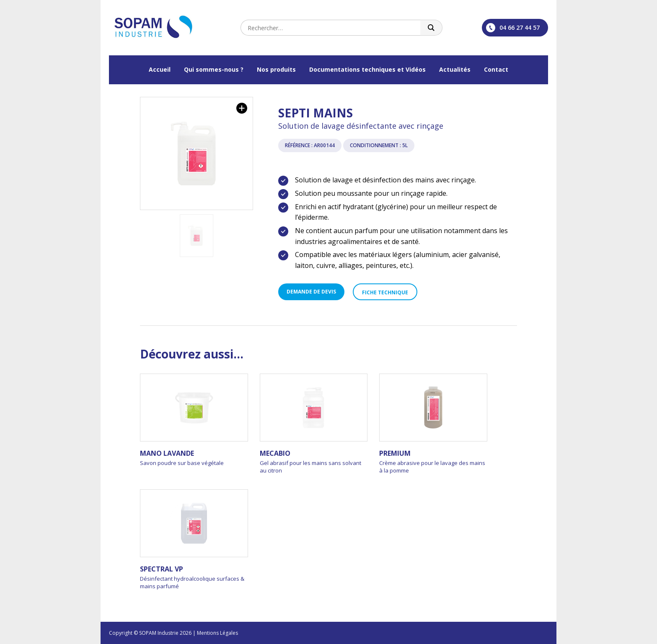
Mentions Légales (217, 633)
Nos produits (276, 69)
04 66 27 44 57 (513, 28)
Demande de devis (311, 292)
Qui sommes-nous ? (214, 69)
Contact (496, 69)
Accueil (160, 69)
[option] (197, 153)
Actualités (455, 69)
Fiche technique (385, 292)
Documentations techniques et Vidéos (367, 69)
